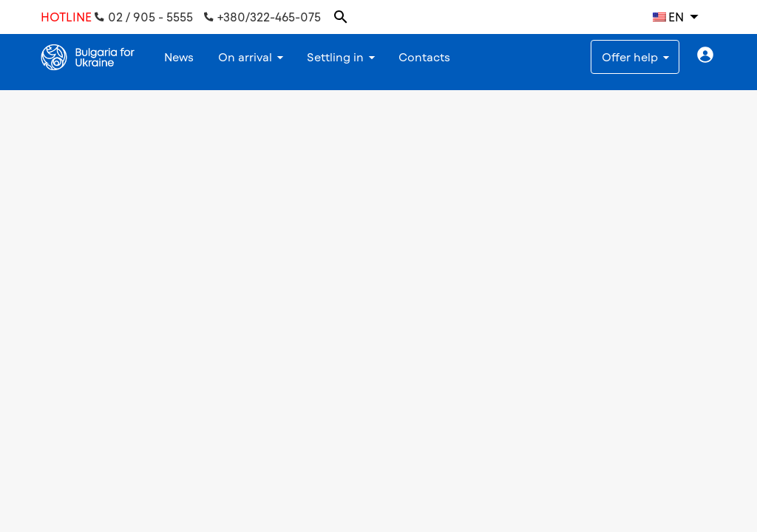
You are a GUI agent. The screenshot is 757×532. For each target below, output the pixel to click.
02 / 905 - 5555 (144, 17)
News (179, 57)
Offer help (630, 57)
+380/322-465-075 (262, 17)
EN (668, 17)
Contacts (424, 57)
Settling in (335, 57)
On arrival (245, 57)
